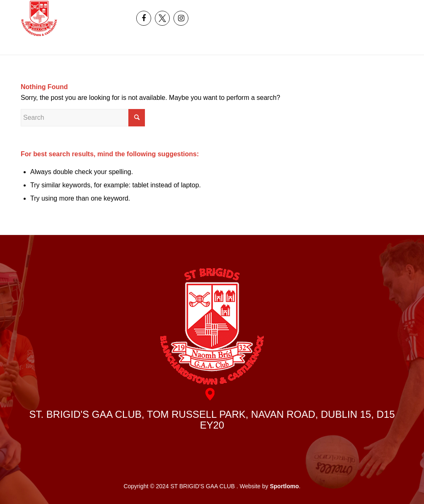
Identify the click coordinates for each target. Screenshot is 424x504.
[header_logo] (39, 18)
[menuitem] (371, 9)
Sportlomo (284, 486)
